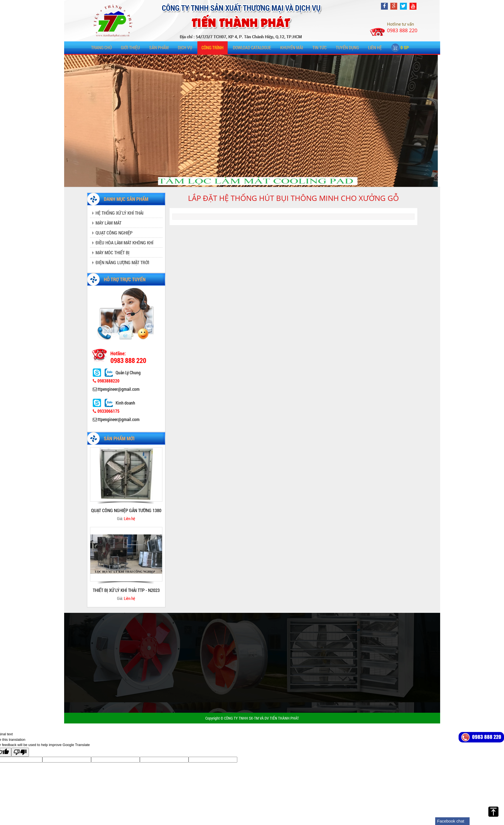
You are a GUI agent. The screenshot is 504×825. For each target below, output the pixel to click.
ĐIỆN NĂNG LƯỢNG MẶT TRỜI (122, 262)
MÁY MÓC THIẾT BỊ (112, 252)
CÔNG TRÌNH (213, 47)
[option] (126, 484)
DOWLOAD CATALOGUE (252, 47)
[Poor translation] (20, 752)
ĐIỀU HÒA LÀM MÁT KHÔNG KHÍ (124, 243)
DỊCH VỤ (185, 47)
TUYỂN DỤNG (347, 47)
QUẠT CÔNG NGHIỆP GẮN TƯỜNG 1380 (126, 510)
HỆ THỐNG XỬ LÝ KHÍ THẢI (119, 213)
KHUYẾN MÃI (292, 47)
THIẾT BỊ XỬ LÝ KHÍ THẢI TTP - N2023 (126, 590)
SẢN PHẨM (159, 47)
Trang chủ (101, 47)
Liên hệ (375, 47)
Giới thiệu (130, 47)
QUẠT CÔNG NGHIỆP (114, 233)
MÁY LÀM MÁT (108, 223)
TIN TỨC (319, 47)
